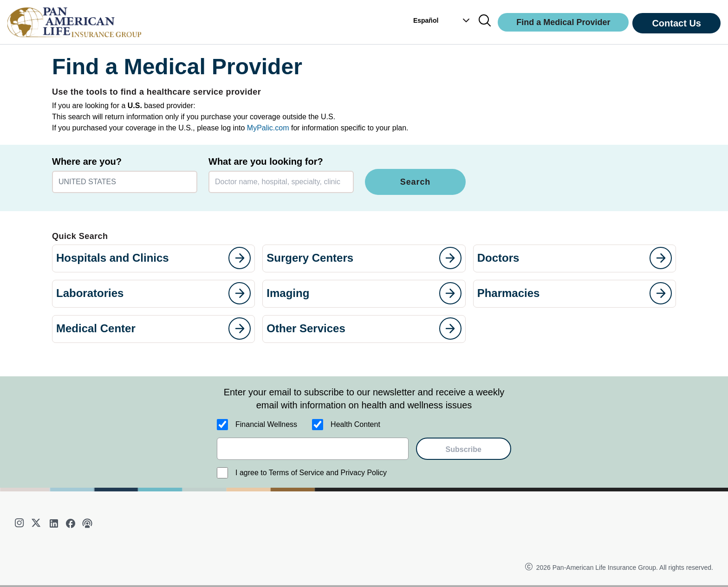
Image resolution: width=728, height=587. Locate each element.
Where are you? (87, 161)
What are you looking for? (266, 161)
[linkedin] (54, 523)
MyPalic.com (268, 128)
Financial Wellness (266, 424)
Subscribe (464, 449)
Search (415, 182)
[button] (461, 20)
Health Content (355, 424)
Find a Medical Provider (563, 22)
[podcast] (87, 523)
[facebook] (71, 523)
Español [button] (426, 20)
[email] (313, 449)
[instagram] (20, 523)
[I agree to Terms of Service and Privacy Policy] (222, 473)
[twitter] (37, 523)
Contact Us (676, 23)
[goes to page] (240, 258)
